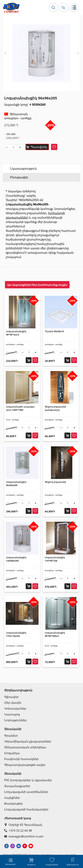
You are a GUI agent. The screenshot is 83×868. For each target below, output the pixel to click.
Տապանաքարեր (17, 786)
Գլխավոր (11, 697)
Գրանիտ (11, 736)
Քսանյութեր (13, 803)
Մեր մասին (13, 703)
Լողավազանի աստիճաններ (26, 792)
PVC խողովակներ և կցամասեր (28, 780)
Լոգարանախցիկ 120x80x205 (16, 559)
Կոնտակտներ (15, 708)
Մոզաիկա (12, 753)
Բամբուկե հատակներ (21, 759)
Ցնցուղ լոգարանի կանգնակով (55, 408)
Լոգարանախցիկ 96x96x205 (16, 484)
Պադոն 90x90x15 (54, 331)
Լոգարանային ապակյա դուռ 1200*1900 (20, 408)
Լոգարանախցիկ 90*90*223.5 (16, 333)
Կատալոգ (12, 714)
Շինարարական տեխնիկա (25, 747)
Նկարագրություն (23, 168)
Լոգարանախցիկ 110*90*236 (55, 559)
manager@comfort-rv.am (24, 836)
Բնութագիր (19, 177)
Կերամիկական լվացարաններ (28, 741)
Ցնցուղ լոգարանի (55, 482)
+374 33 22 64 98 (18, 831)
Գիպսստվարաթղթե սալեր (25, 765)
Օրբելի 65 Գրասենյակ (23, 825)
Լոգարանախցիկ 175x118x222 (16, 634)
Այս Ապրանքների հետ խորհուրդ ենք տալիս (37, 285)
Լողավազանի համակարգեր (26, 809)
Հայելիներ (12, 798)
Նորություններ (15, 720)
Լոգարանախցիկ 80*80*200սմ (55, 634)
